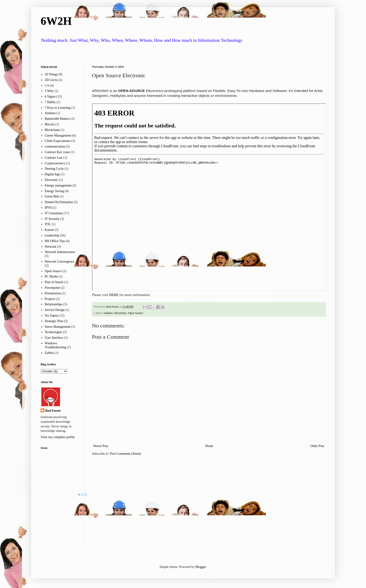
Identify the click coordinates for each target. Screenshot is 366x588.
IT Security (52, 219)
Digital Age (52, 174)
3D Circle (51, 80)
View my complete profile (58, 437)
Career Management (58, 136)
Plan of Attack (54, 282)
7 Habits (50, 102)
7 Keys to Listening (58, 108)
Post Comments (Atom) (125, 454)
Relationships (54, 304)
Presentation (53, 293)
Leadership (52, 235)
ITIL (48, 224)
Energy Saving (55, 191)
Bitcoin (50, 124)
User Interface (54, 338)
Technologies (53, 332)
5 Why (49, 91)
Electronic (120, 313)
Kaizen (49, 230)
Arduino (108, 313)
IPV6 (48, 208)
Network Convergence (60, 262)
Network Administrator (60, 252)
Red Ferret (53, 411)
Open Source (135, 313)
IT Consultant (54, 213)
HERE (114, 295)
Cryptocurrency (55, 163)
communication (55, 146)
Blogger (201, 567)
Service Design (55, 310)
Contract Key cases (57, 152)
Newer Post (101, 446)
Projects (50, 299)
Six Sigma (52, 315)
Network (51, 247)
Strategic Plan (54, 321)
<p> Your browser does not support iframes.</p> (209, 197)
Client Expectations (58, 141)
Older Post (317, 446)
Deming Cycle (54, 169)
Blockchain (52, 130)
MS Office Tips (55, 241)
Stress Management (58, 327)
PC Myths (51, 276)
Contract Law (54, 158)
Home (209, 446)
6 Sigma (50, 97)
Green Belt (52, 196)
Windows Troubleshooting (56, 345)
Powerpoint (52, 288)
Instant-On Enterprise (59, 202)
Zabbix (49, 353)
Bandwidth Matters (57, 119)
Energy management (58, 185)
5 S (47, 86)
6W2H (56, 21)
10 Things (51, 74)
